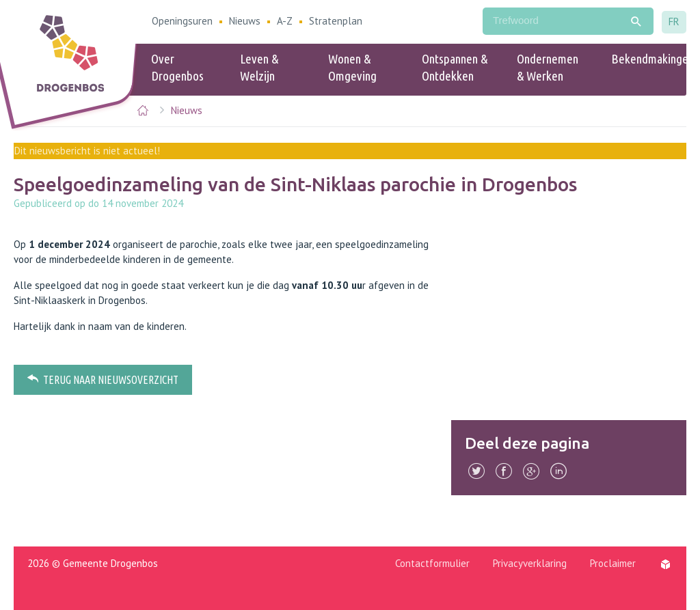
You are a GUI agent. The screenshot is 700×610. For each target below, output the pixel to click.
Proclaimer (613, 563)
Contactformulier (432, 563)
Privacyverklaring (530, 563)
